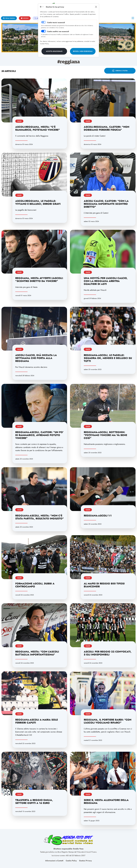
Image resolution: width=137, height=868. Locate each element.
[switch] (44, 31)
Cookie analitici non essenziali (58, 31)
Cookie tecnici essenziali (56, 23)
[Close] (96, 7)
